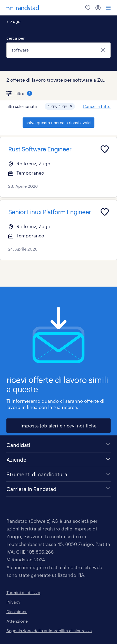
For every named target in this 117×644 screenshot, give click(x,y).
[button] (71, 106)
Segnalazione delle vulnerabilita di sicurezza (49, 630)
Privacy (13, 602)
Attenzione (17, 621)
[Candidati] (59, 445)
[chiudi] (103, 50)
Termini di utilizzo (23, 592)
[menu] (108, 8)
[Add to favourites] (105, 149)
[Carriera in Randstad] (59, 489)
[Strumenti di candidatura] (59, 474)
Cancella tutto (97, 106)
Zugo (15, 21)
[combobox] (59, 50)
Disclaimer (17, 611)
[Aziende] (59, 460)
